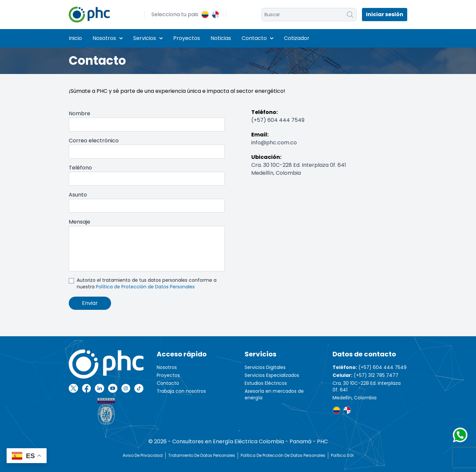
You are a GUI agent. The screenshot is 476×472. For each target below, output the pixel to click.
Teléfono (80, 168)
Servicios (148, 38)
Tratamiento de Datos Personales (202, 455)
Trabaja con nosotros (181, 391)
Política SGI (342, 455)
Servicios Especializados (272, 375)
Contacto (258, 38)
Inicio (75, 38)
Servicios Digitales (265, 367)
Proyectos (187, 38)
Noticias (221, 38)
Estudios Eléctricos (266, 383)
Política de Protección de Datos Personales (145, 287)
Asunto (78, 195)
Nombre (79, 113)
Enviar (90, 303)
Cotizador (297, 38)
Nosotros (108, 38)
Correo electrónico (94, 141)
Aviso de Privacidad (143, 455)
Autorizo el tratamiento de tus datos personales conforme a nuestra (147, 283)
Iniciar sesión (385, 14)
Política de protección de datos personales (283, 455)
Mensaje (79, 222)
